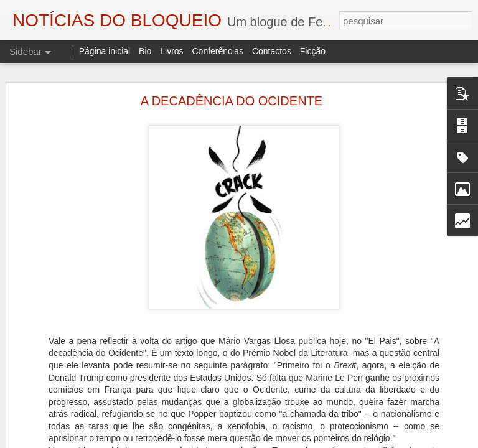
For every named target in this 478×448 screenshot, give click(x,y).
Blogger (338, 441)
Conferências (218, 51)
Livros (171, 51)
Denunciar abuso (380, 441)
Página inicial (105, 51)
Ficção (313, 51)
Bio (145, 51)
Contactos (272, 51)
